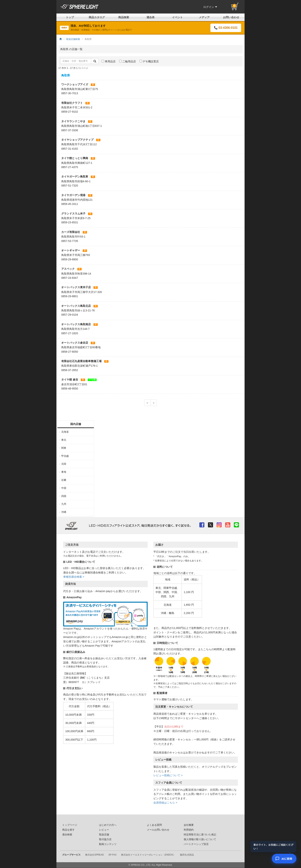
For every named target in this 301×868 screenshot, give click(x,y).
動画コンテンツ (108, 844)
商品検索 (124, 17)
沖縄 (64, 512)
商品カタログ (97, 17)
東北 (64, 440)
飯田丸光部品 (187, 855)
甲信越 (65, 456)
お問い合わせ (231, 17)
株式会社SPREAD (95, 855)
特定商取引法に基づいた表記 (200, 835)
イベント (177, 17)
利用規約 (189, 830)
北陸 (64, 464)
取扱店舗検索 (73, 39)
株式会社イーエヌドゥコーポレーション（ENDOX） (148, 855)
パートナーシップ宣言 (196, 844)
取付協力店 (105, 839)
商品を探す (68, 830)
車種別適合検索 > (74, 577)
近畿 (64, 480)
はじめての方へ (108, 825)
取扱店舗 (104, 835)
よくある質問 (154, 825)
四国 (64, 496)
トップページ (70, 825)
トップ (70, 17)
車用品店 (109, 61)
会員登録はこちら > (165, 803)
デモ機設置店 (149, 61)
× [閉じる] (293, 844)
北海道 (65, 432)
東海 (64, 472)
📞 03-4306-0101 (226, 28)
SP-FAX (112, 855)
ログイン (210, 7)
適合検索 (67, 835)
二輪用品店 (128, 61)
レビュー (104, 830)
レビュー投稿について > (168, 775)
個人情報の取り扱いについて (200, 839)
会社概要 (189, 825)
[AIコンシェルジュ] (284, 859)
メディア (204, 17)
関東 (64, 448)
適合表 (150, 17)
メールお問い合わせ (158, 830)
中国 (64, 488)
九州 (64, 504)
